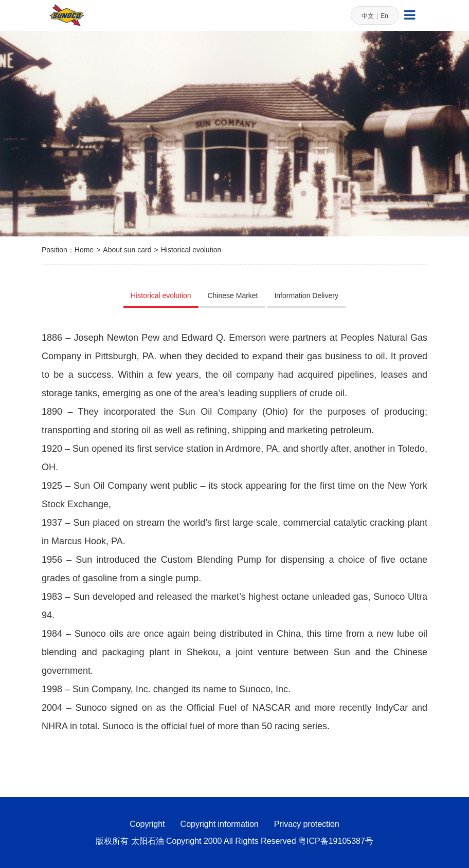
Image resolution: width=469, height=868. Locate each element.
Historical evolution (191, 250)
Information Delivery (306, 296)
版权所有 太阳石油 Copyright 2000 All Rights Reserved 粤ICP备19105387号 (234, 841)
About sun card (127, 250)
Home (84, 250)
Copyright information (220, 824)
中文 (368, 16)
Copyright (147, 824)
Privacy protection (307, 824)
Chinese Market (232, 296)
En (384, 16)
